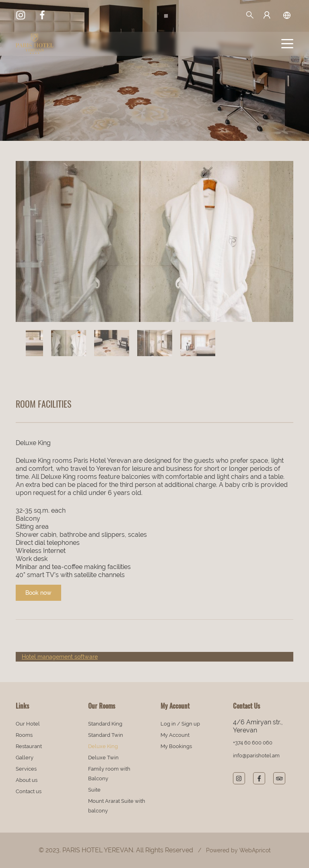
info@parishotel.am (256, 756)
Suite (94, 790)
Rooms (24, 735)
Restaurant (29, 746)
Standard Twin (106, 735)
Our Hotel (28, 724)
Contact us (29, 791)
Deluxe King (103, 746)
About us (27, 780)
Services (26, 769)
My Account (175, 735)
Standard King (105, 724)
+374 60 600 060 (253, 743)
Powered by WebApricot (238, 850)
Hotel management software (60, 657)
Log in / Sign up (180, 724)
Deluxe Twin (103, 758)
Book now (38, 593)
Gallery (25, 758)
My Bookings (176, 746)
